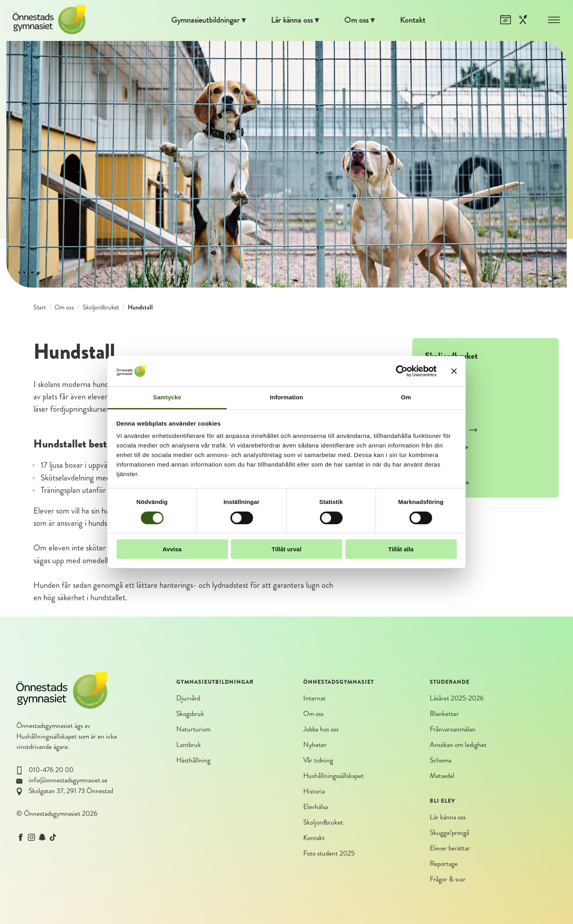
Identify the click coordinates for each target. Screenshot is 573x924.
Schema (440, 761)
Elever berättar (450, 849)
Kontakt (415, 20)
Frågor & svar (448, 880)
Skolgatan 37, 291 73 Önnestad (71, 791)
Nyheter (315, 745)
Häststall (444, 412)
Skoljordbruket (101, 307)
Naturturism (193, 730)
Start (40, 307)
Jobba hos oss (321, 730)
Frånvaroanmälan (453, 730)
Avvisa (172, 549)
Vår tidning (318, 761)
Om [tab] (406, 397)
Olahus (442, 466)
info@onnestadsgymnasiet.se (68, 780)
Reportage (444, 865)
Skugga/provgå (449, 833)
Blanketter (444, 714)
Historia (314, 792)
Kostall (441, 377)
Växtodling (448, 484)
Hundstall (447, 448)
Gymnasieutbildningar (204, 20)
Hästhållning (193, 761)
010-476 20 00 (51, 770)
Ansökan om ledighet (458, 745)
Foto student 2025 (329, 854)
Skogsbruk (190, 714)
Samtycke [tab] (167, 397)
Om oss (358, 20)
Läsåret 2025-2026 (457, 698)
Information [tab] (286, 397)
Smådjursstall (451, 430)
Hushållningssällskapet (47, 736)
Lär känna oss (292, 20)
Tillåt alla (401, 549)
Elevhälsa (316, 807)
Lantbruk (189, 745)
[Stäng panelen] (454, 371)
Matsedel (442, 776)
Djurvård (188, 698)
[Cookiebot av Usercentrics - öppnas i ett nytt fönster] (402, 371)
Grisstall (443, 395)
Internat (314, 698)
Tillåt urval (287, 549)
